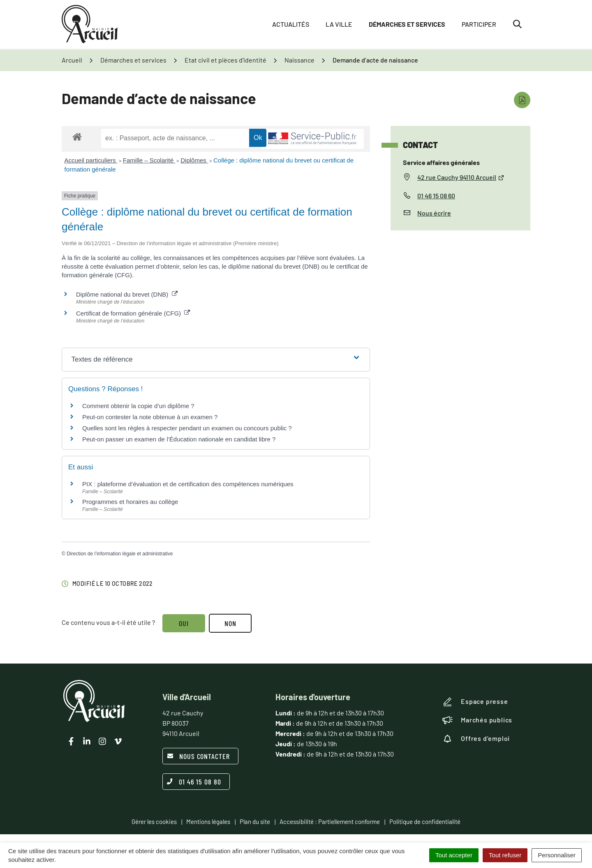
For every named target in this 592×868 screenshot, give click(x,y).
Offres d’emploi (476, 738)
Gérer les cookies (154, 822)
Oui (184, 623)
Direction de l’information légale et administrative (120, 554)
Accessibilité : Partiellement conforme (330, 822)
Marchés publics (477, 720)
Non (231, 623)
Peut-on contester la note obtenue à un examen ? (150, 417)
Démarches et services (407, 24)
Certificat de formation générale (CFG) (133, 313)
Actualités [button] (291, 24)
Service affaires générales (441, 162)
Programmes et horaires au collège (130, 502)
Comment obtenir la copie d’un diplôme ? (138, 406)
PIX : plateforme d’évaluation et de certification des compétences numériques (188, 484)
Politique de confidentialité (425, 822)
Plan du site (255, 822)
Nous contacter (198, 756)
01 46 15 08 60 (436, 196)
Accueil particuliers (91, 160)
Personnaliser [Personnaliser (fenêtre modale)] (557, 855)
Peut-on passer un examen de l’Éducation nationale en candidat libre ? (179, 439)
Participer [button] (479, 24)
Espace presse (475, 702)
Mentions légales (208, 822)
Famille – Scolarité (149, 160)
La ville (339, 24)
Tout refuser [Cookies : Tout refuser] (505, 855)
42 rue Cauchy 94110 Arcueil (461, 177)
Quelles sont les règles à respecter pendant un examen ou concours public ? (187, 428)
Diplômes (194, 160)
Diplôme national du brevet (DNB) (127, 294)
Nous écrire (434, 213)
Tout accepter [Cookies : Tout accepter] (454, 855)
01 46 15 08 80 (194, 782)
